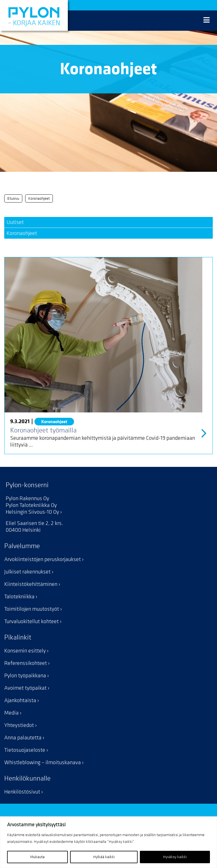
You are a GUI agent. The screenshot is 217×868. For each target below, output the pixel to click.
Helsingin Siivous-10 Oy (32, 512)
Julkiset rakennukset (27, 572)
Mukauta (37, 857)
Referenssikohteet (26, 663)
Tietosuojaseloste (25, 750)
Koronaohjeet (22, 233)
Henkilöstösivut (22, 792)
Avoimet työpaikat (25, 688)
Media (11, 713)
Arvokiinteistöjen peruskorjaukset (43, 559)
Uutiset (15, 222)
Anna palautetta (23, 738)
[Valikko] (207, 21)
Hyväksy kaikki (175, 857)
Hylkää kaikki (104, 857)
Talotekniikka (19, 597)
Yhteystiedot (19, 725)
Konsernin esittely (25, 651)
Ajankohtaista (20, 700)
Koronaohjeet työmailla (43, 430)
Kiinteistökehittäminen (31, 584)
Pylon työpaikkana (25, 676)
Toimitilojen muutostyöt (32, 609)
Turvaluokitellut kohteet (32, 621)
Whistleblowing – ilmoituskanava (43, 762)
